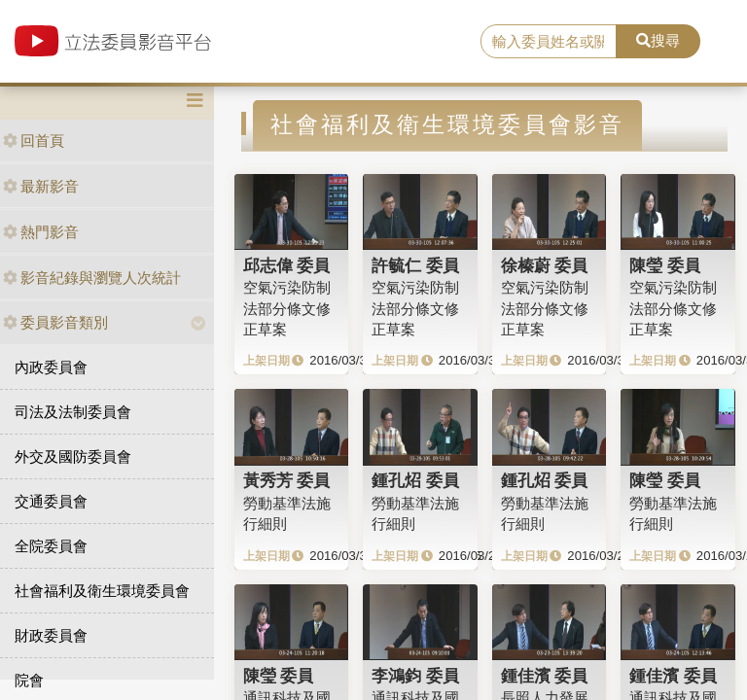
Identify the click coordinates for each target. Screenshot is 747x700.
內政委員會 (51, 367)
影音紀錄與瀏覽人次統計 (92, 278)
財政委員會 (51, 635)
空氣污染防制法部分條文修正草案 (287, 308)
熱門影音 (41, 232)
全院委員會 (51, 546)
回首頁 (34, 140)
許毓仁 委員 (415, 265)
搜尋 (658, 40)
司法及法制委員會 (73, 412)
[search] (549, 42)
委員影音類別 (55, 322)
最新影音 (41, 186)
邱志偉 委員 (287, 265)
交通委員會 (51, 501)
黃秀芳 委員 (287, 480)
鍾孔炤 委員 (415, 480)
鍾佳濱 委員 (545, 676)
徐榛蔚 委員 (545, 265)
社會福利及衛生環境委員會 (102, 591)
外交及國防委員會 (73, 456)
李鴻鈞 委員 (415, 676)
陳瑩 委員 (665, 265)
